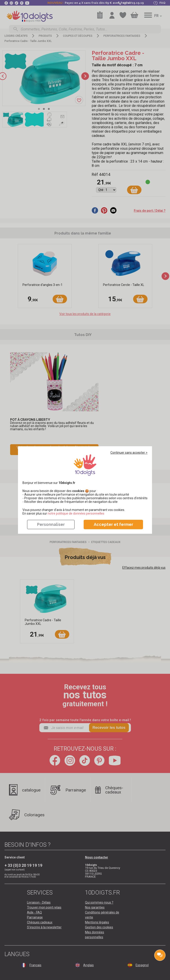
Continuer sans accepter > (129, 453)
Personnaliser (51, 524)
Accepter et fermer (113, 524)
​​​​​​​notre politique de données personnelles (76, 513)
